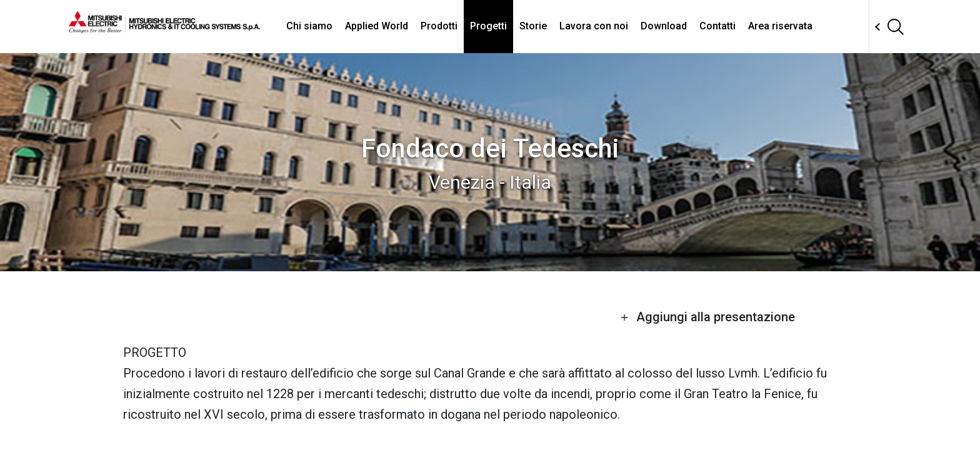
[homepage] (164, 28)
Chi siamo (309, 26)
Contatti (717, 26)
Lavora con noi (594, 26)
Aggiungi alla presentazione (707, 317)
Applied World (377, 26)
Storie (533, 26)
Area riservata (780, 26)
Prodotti (439, 26)
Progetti (488, 26)
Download (664, 26)
